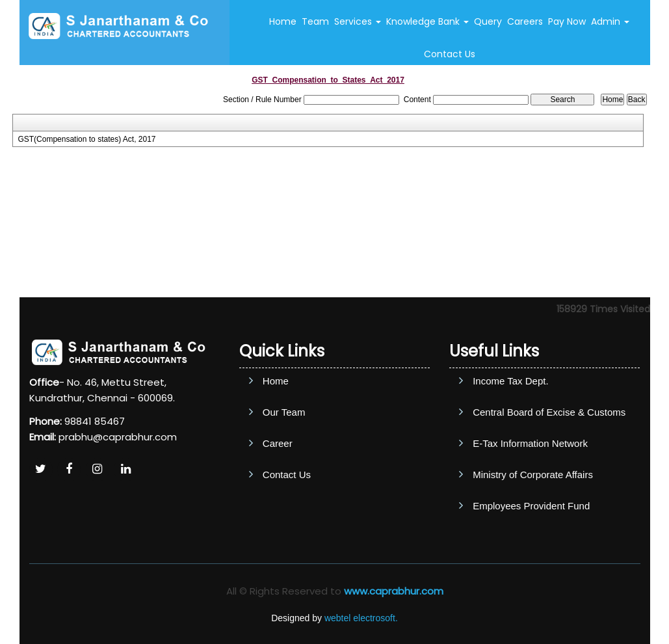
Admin (610, 21)
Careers (525, 21)
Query (488, 21)
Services (358, 21)
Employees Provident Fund (531, 506)
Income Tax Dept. (510, 381)
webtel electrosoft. (361, 618)
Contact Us (450, 54)
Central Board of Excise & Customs (549, 412)
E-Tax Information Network (530, 443)
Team (315, 21)
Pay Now (567, 21)
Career (278, 443)
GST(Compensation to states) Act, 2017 (86, 139)
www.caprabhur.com (394, 591)
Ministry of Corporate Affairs (533, 475)
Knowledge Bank (427, 21)
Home (283, 21)
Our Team (284, 412)
